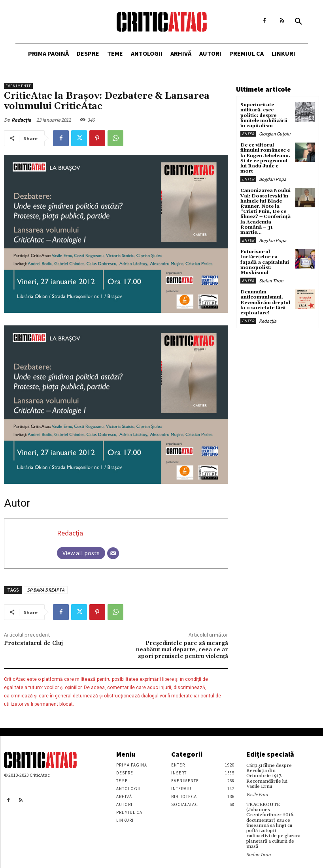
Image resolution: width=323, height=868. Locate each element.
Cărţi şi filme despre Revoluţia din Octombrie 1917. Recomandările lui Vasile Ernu (269, 776)
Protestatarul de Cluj (33, 643)
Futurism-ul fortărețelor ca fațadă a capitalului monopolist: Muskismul (265, 262)
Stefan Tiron (271, 281)
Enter (248, 134)
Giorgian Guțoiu (275, 134)
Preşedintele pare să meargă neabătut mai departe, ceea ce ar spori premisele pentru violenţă (182, 650)
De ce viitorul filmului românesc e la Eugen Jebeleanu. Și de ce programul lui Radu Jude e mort (265, 158)
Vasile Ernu (257, 794)
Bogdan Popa (273, 179)
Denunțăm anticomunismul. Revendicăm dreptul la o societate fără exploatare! (265, 302)
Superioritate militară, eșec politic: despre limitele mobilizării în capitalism (264, 115)
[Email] (113, 553)
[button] (298, 22)
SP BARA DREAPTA (46, 590)
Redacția (21, 120)
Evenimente (18, 86)
